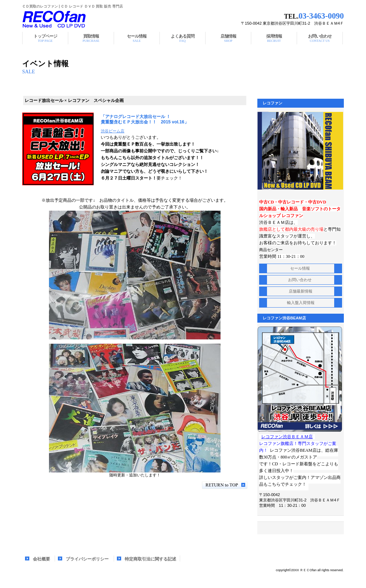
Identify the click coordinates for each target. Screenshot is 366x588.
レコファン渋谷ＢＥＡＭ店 (287, 437)
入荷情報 (301, 303)
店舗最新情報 (301, 291)
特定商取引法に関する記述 (150, 559)
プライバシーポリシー (87, 559)
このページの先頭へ (225, 485)
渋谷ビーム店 (113, 131)
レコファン (112, 20)
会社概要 (41, 559)
